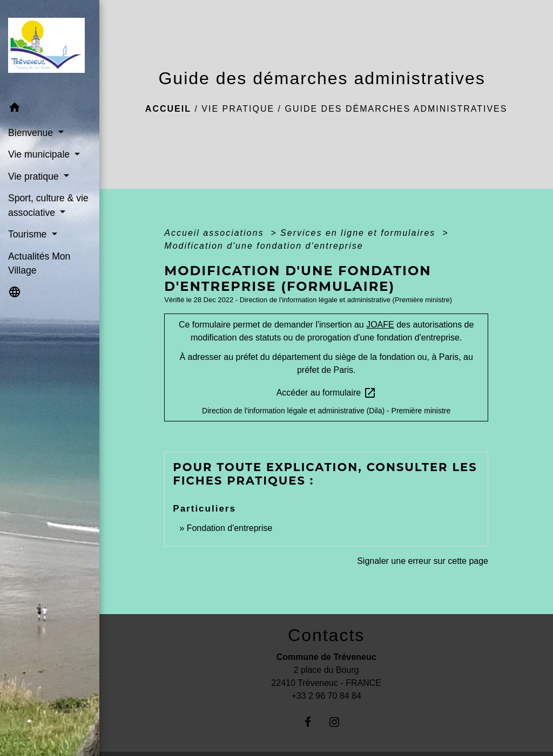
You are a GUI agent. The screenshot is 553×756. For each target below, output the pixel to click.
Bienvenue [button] (32, 133)
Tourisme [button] (29, 234)
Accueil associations (216, 233)
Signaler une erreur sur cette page (423, 561)
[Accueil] (50, 49)
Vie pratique (238, 109)
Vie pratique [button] (35, 176)
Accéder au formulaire (326, 393)
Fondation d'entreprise (230, 528)
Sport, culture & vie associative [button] (48, 205)
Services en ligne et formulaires (360, 233)
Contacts (326, 635)
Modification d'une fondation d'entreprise (264, 246)
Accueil (168, 109)
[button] (50, 109)
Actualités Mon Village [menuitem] (39, 263)
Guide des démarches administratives (396, 109)
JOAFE (380, 325)
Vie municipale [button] (40, 154)
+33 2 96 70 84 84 (326, 696)
